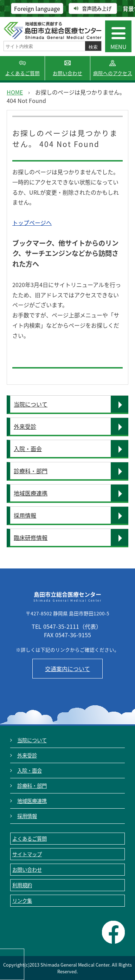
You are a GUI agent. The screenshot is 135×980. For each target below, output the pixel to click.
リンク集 (22, 901)
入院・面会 (28, 449)
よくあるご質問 (22, 73)
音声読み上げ (93, 8)
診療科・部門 (31, 471)
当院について (31, 404)
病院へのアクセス (113, 73)
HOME (15, 92)
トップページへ (32, 223)
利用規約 (22, 885)
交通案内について (67, 669)
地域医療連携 (31, 493)
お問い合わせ (67, 73)
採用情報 (25, 515)
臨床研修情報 (31, 537)
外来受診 (25, 426)
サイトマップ (27, 854)
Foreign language (37, 8)
